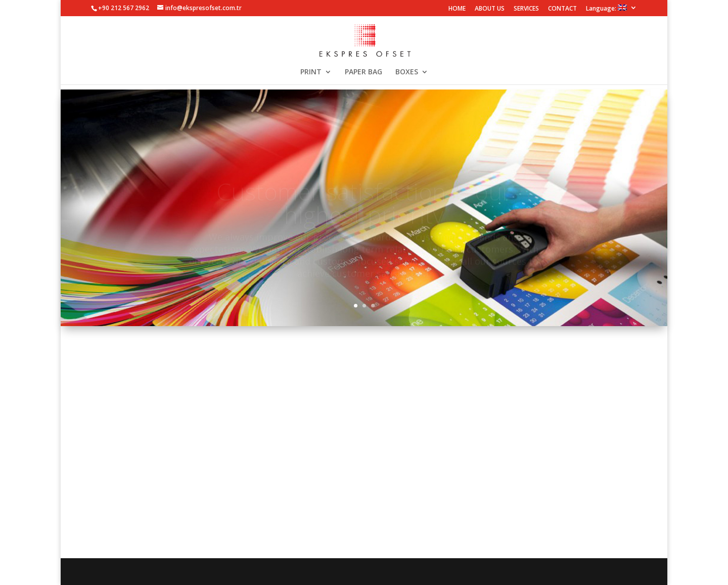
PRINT (311, 72)
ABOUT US (490, 9)
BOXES (407, 72)
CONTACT (562, 9)
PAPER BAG (363, 72)
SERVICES (526, 9)
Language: (606, 9)
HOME (457, 9)
